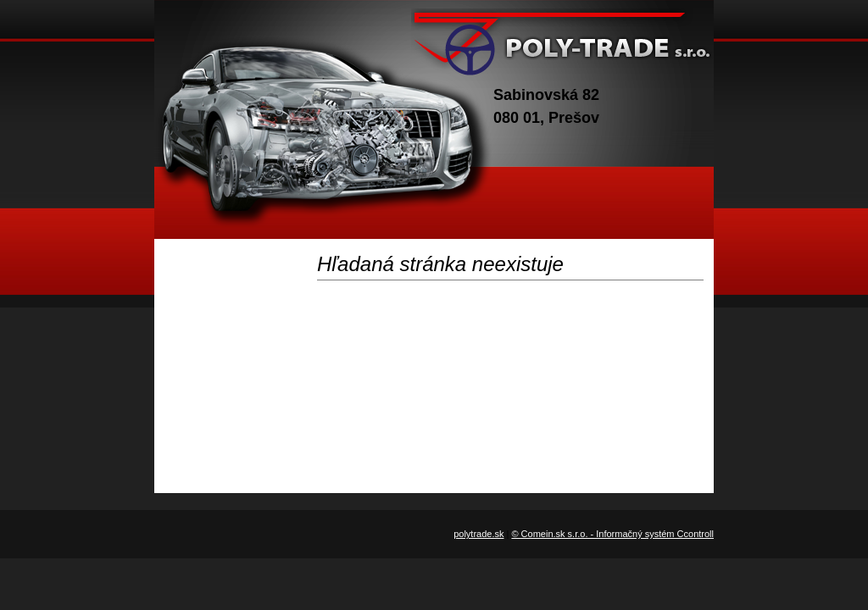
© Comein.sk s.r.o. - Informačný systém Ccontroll (612, 534)
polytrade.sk (479, 534)
